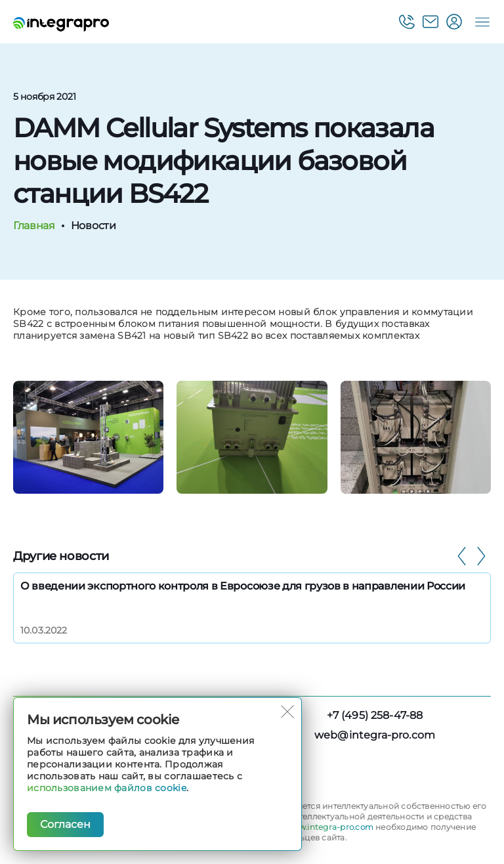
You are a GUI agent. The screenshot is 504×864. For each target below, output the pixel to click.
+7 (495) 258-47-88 (375, 715)
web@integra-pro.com (375, 735)
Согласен (65, 824)
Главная (34, 226)
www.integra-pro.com (329, 827)
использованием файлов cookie (107, 788)
